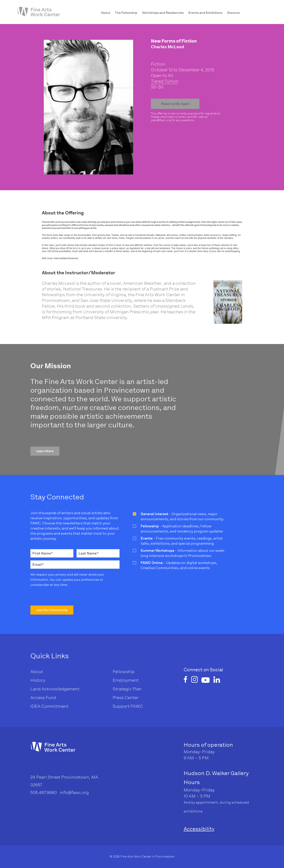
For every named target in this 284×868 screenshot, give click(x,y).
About (37, 672)
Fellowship (124, 672)
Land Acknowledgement (55, 689)
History (38, 680)
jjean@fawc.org (161, 120)
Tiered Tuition (165, 81)
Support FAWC (128, 706)
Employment (126, 680)
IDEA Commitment (49, 706)
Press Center (126, 698)
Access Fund (43, 698)
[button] (45, 451)
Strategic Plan (127, 689)
